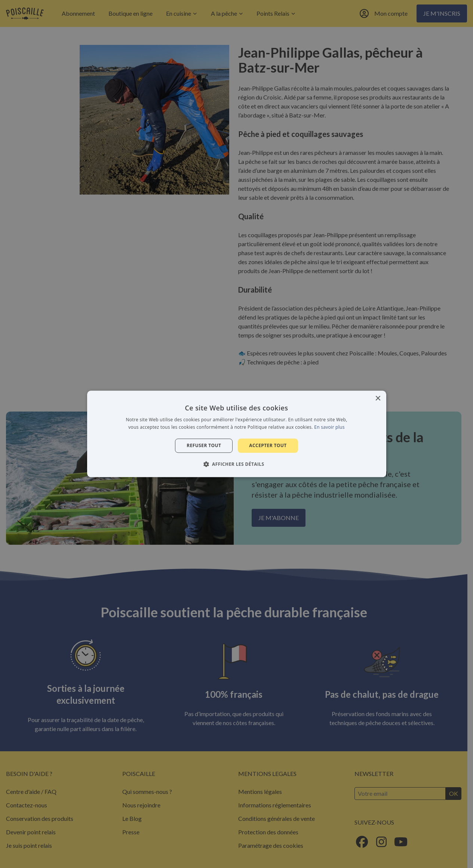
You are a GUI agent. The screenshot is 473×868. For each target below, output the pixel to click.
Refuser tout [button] (204, 445)
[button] (237, 464)
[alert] (236, 434)
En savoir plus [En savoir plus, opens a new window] (329, 427)
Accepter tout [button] (268, 445)
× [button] (378, 399)
